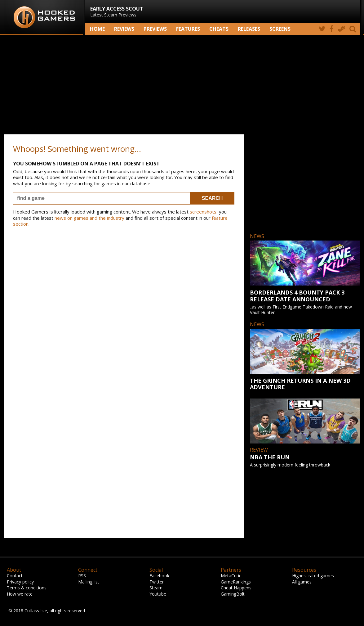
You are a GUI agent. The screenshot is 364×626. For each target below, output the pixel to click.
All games (302, 582)
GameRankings (236, 582)
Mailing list (89, 582)
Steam (156, 588)
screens (280, 29)
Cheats (219, 29)
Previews (155, 29)
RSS (82, 576)
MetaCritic (231, 576)
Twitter (157, 582)
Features (188, 29)
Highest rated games (313, 576)
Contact (15, 576)
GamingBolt (233, 594)
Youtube (158, 594)
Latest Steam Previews (117, 11)
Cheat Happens (236, 588)
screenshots (203, 212)
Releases (249, 29)
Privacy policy (20, 582)
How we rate (20, 594)
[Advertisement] (182, 85)
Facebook (159, 576)
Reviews (124, 29)
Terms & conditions (27, 588)
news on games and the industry (89, 218)
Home (97, 29)
